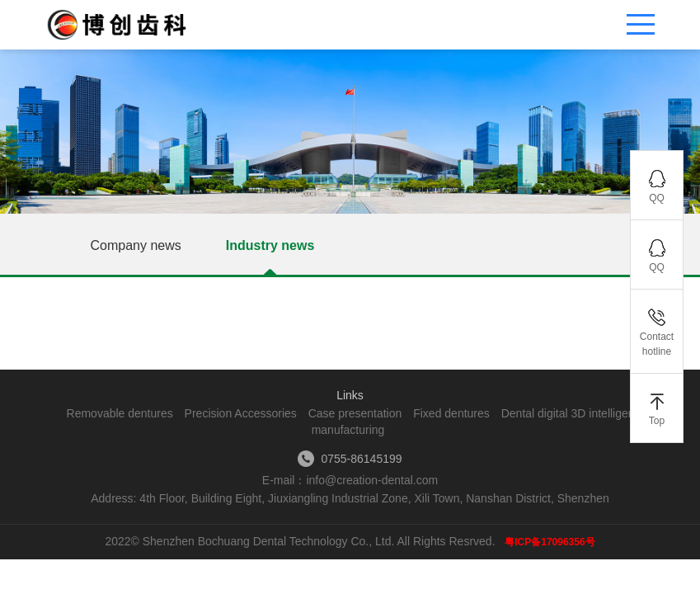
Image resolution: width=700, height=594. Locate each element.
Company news (136, 245)
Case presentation (355, 413)
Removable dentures (120, 413)
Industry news (270, 245)
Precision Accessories (241, 413)
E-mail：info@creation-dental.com (350, 480)
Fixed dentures (451, 413)
